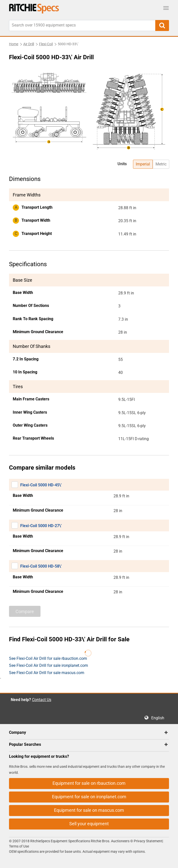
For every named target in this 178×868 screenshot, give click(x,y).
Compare (25, 611)
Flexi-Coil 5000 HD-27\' (41, 526)
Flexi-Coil (46, 44)
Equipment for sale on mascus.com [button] (89, 810)
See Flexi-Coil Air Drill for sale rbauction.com (48, 658)
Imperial (143, 164)
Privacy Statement (148, 841)
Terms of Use (19, 846)
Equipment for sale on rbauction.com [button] (89, 783)
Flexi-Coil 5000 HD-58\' (41, 566)
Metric (161, 164)
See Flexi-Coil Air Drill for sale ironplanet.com (48, 665)
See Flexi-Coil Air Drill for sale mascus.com (47, 673)
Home (14, 44)
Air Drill (29, 44)
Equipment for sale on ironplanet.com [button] (89, 797)
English (159, 718)
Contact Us (42, 700)
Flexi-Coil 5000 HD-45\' (41, 485)
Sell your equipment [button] (89, 824)
